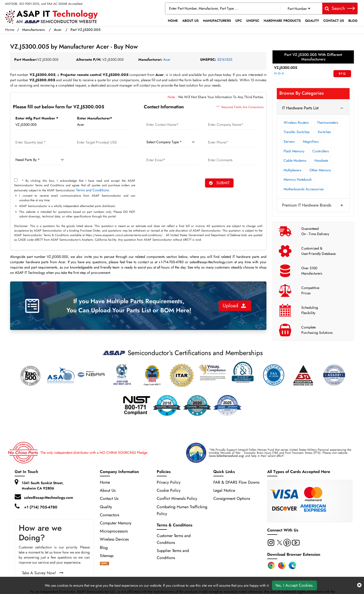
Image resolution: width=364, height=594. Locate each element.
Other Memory (320, 170)
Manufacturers (217, 21)
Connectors (109, 515)
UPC (239, 21)
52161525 (225, 59)
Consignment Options (232, 498)
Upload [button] (234, 306)
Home (173, 21)
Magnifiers (311, 141)
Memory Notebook (298, 179)
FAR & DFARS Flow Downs (236, 482)
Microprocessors (114, 531)
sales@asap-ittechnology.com (49, 498)
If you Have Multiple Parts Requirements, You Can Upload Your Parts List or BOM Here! (129, 306)
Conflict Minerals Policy (177, 498)
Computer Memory (116, 523)
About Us (190, 21)
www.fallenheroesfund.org (226, 456)
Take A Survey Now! (43, 573)
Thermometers (328, 122)
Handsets (321, 160)
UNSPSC (253, 21)
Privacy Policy (169, 482)
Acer (58, 30)
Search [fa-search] (340, 8)
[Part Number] (299, 8)
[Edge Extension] (292, 565)
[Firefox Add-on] (282, 565)
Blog (353, 21)
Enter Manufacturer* (95, 118)
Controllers (321, 151)
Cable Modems (295, 160)
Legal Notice (224, 490)
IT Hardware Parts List (300, 108)
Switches (324, 132)
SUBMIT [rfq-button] (219, 183)
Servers (289, 141)
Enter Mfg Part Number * (37, 118)
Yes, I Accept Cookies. (294, 585)
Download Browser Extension (294, 554)
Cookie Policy (169, 490)
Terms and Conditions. (93, 190)
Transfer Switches (297, 132)
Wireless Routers (296, 122)
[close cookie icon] (359, 585)
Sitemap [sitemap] (109, 556)
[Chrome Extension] (271, 565)
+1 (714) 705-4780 (41, 507)
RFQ (342, 74)
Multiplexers (292, 170)
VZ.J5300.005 (286, 68)
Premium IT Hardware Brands (307, 205)
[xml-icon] (104, 564)
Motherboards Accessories (304, 189)
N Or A (279, 73)
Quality (312, 21)
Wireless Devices (114, 539)
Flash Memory (294, 151)
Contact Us (334, 21)
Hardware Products (282, 21)
